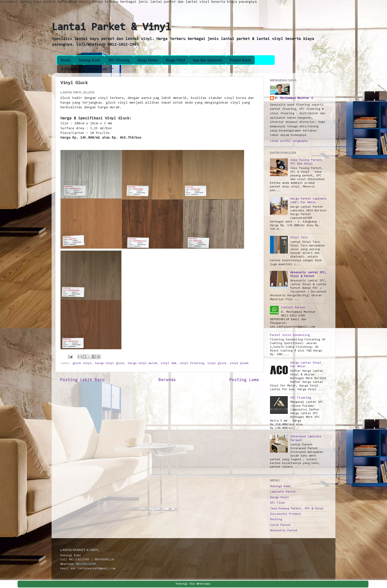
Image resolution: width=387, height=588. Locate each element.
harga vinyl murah (143, 363)
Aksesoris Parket (284, 531)
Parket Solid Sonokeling (290, 335)
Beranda (167, 380)
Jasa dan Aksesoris (207, 60)
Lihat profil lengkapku (289, 141)
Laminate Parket (283, 492)
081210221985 (86, 564)
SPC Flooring (119, 60)
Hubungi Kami (280, 486)
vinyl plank (239, 363)
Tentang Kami (89, 60)
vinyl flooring (192, 363)
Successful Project (286, 514)
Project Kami (240, 60)
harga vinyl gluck (110, 363)
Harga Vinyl (175, 60)
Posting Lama (244, 380)
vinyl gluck (217, 363)
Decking (276, 519)
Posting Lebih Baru (82, 380)
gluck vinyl (82, 363)
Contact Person (293, 308)
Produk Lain (98, 69)
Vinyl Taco (299, 238)
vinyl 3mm (168, 363)
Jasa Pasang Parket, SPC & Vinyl (297, 509)
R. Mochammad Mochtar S (294, 98)
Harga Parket (148, 60)
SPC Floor (278, 503)
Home (66, 60)
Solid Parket (70, 69)
